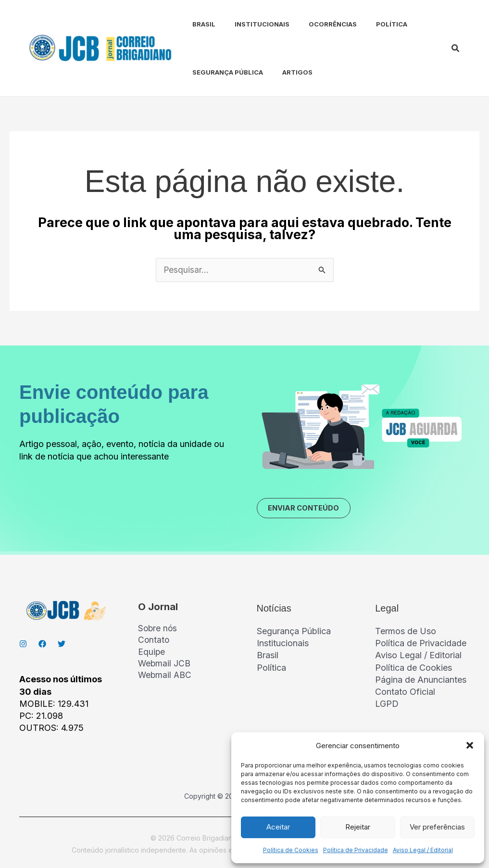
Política (370, 24)
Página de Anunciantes (421, 682)
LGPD (387, 706)
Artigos (284, 72)
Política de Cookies (291, 850)
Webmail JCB (165, 668)
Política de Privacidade (356, 850)
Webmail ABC (165, 680)
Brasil (194, 24)
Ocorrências (315, 24)
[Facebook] (42, 646)
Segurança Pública (218, 72)
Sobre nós (158, 631)
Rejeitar (358, 827)
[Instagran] (23, 646)
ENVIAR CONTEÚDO (309, 510)
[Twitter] (62, 646)
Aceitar (278, 827)
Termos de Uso (406, 633)
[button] (470, 745)
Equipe (152, 655)
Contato (154, 643)
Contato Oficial (405, 694)
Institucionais (249, 24)
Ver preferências (437, 827)
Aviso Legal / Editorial (423, 850)
